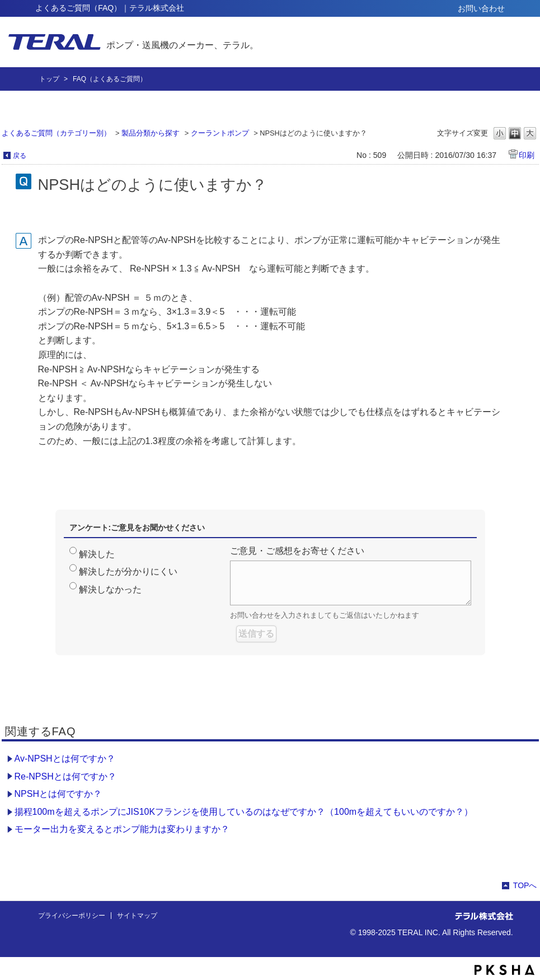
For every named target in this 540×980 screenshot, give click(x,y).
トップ (49, 79)
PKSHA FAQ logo (504, 970)
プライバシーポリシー (72, 916)
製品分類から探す (151, 133)
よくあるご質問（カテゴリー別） (56, 133)
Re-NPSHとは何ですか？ (65, 776)
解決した (97, 554)
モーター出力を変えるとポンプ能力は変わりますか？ (122, 829)
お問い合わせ (481, 8)
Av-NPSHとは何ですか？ (65, 759)
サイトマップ (137, 916)
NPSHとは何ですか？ (58, 794)
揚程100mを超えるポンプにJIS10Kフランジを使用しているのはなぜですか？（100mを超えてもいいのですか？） (244, 812)
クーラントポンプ (220, 133)
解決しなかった (110, 589)
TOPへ (525, 885)
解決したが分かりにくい (128, 571)
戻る (20, 156)
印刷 (527, 155)
